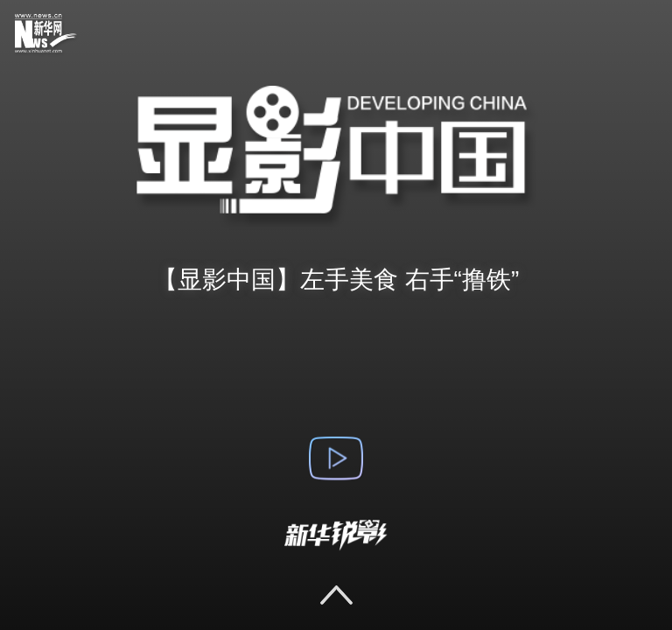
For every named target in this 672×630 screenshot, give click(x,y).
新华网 (57, 35)
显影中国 (336, 157)
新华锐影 (336, 535)
